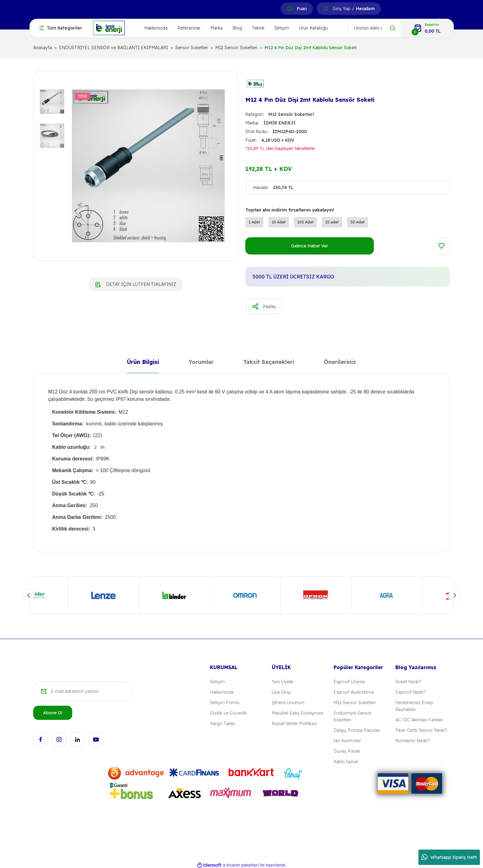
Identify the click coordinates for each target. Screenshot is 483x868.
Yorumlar (201, 363)
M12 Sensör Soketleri (291, 114)
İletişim (282, 28)
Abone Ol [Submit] (53, 713)
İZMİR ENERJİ (279, 123)
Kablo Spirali (346, 762)
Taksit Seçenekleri (269, 363)
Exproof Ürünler (349, 682)
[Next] (455, 595)
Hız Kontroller (347, 741)
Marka (216, 28)
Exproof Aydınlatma (354, 692)
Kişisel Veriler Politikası (294, 724)
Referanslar (189, 28)
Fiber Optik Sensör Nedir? (421, 730)
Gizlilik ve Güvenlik (228, 713)
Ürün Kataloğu (313, 28)
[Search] (374, 28)
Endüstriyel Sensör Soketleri (352, 716)
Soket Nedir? (408, 682)
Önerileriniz (340, 363)
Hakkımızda (156, 28)
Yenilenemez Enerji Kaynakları (414, 706)
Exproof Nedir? (410, 692)
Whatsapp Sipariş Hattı (449, 857)
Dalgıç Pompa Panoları (357, 730)
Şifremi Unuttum (288, 703)
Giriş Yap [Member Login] (341, 9)
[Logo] (109, 28)
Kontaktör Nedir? (412, 741)
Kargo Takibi (222, 724)
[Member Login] (326, 9)
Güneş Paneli (347, 751)
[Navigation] (61, 28)
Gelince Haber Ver (310, 246)
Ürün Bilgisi (143, 363)
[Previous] (29, 595)
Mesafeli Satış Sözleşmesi (298, 713)
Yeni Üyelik (283, 682)
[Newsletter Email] (83, 691)
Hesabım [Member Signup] (365, 9)
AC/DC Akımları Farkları (419, 720)
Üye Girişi (281, 692)
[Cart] (427, 28)
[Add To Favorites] (441, 246)
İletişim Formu (225, 703)
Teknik (258, 28)
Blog (237, 28)
